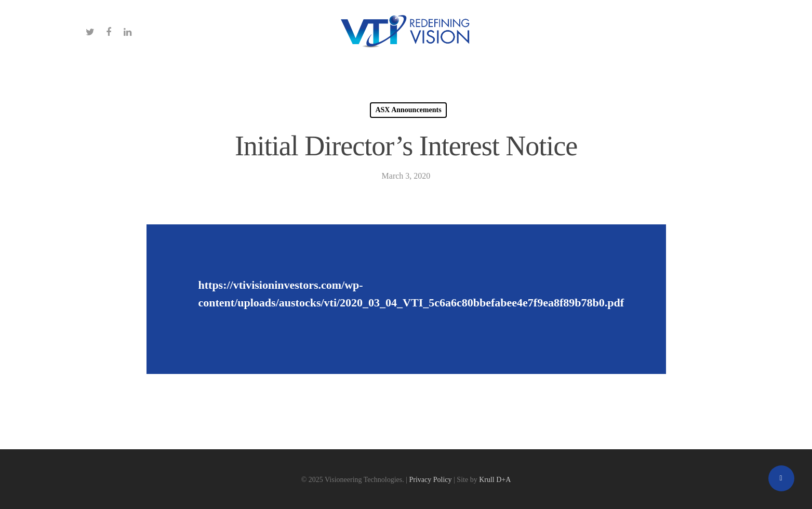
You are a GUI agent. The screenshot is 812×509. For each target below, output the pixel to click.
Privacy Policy (431, 480)
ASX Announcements (408, 110)
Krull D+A (495, 480)
